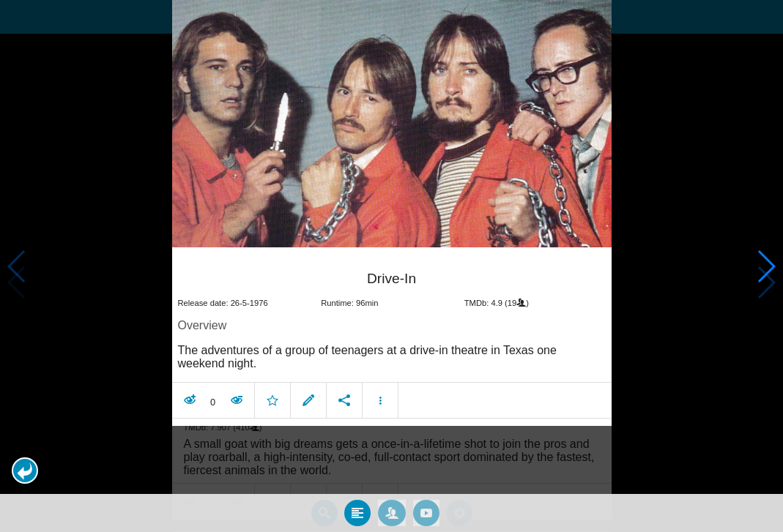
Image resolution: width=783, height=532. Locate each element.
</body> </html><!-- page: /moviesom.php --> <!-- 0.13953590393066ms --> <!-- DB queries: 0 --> (391, 266)
